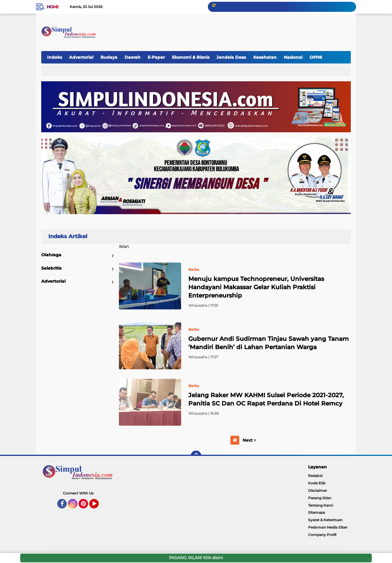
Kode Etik (317, 483)
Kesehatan (265, 57)
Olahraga (51, 255)
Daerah (133, 57)
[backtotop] (196, 456)
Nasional (293, 57)
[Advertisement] (242, 29)
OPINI (316, 57)
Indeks (55, 57)
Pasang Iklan (320, 498)
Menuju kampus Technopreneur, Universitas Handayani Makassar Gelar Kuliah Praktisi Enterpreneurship (256, 287)
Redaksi (315, 476)
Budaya (109, 57)
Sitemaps (317, 512)
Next (249, 440)
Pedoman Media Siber (328, 527)
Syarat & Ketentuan (325, 520)
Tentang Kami (321, 505)
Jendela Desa (231, 57)
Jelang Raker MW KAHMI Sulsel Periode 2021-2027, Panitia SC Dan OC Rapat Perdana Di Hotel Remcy (266, 399)
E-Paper (156, 57)
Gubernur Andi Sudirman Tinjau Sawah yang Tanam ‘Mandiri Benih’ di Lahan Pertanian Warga (268, 343)
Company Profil (322, 535)
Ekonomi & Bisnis (191, 57)
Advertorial (81, 57)
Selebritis (51, 268)
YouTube (98, 506)
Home (53, 7)
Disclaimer (318, 490)
